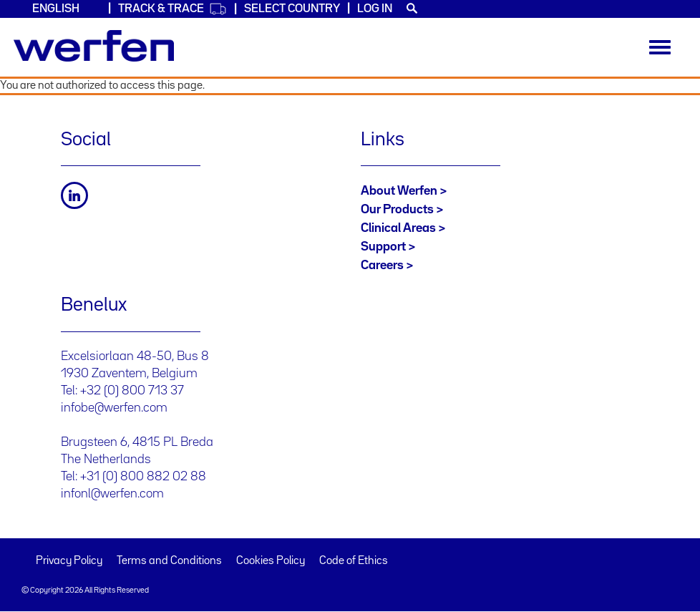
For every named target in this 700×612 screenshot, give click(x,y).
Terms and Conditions (169, 561)
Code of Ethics (354, 561)
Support (383, 247)
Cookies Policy (271, 561)
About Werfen (399, 191)
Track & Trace (172, 9)
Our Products (397, 210)
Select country (292, 9)
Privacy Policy (69, 561)
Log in (375, 9)
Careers (382, 266)
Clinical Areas (398, 228)
